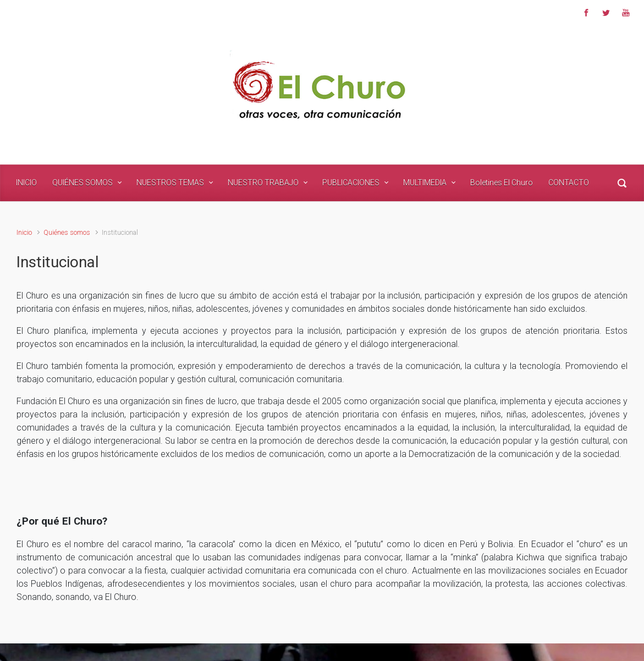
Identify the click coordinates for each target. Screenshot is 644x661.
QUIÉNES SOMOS (82, 183)
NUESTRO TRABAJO (263, 183)
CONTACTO (569, 183)
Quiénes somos (67, 232)
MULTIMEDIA (425, 183)
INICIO (26, 183)
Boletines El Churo (502, 183)
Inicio (24, 232)
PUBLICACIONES (351, 183)
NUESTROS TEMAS (170, 183)
